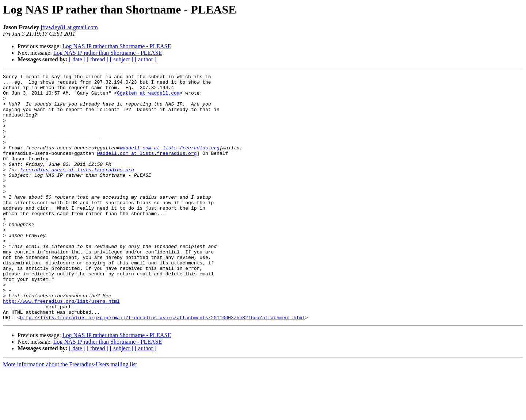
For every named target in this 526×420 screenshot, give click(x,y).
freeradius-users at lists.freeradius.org (77, 189)
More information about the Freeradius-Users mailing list (70, 414)
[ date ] (77, 59)
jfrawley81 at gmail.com (69, 27)
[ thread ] (98, 59)
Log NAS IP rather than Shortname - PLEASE (117, 46)
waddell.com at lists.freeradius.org (170, 163)
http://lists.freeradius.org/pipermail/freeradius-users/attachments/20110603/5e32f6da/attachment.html (163, 367)
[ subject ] (122, 59)
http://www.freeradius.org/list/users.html (61, 347)
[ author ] (146, 59)
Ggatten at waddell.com (148, 97)
